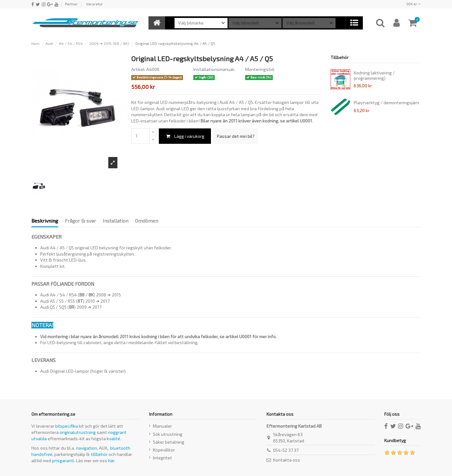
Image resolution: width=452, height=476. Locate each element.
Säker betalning (169, 442)
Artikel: (138, 69)
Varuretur (94, 4)
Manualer (162, 426)
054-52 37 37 (286, 450)
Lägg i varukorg (185, 136)
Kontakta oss (287, 460)
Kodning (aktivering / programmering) (374, 75)
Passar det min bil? (236, 136)
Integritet (162, 458)
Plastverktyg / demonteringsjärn (386, 103)
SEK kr (413, 4)
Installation (116, 221)
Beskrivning (45, 221)
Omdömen (147, 221)
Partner (71, 4)
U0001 (306, 121)
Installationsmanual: (214, 69)
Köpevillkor (164, 450)
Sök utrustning (168, 434)
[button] (354, 23)
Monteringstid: (260, 69)
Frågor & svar (80, 221)
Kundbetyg (395, 440)
